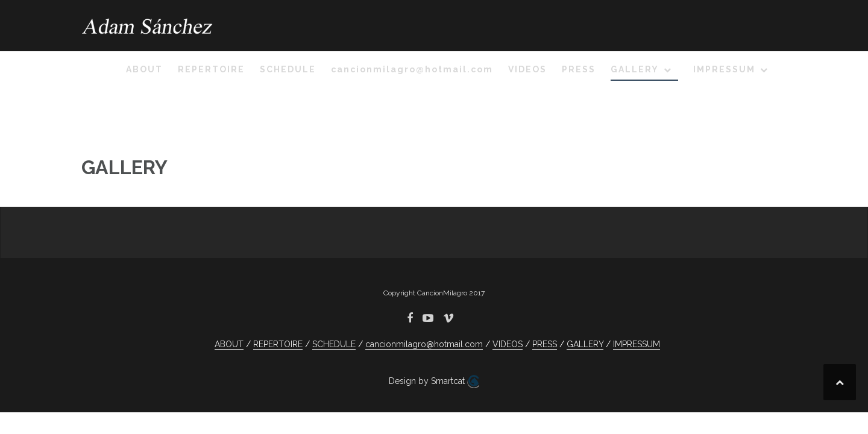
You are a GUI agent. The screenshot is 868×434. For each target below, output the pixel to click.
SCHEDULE (288, 69)
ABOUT (144, 69)
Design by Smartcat (434, 382)
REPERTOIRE (211, 69)
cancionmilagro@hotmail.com (412, 69)
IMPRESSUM (724, 69)
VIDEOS (527, 69)
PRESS (579, 69)
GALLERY (635, 69)
